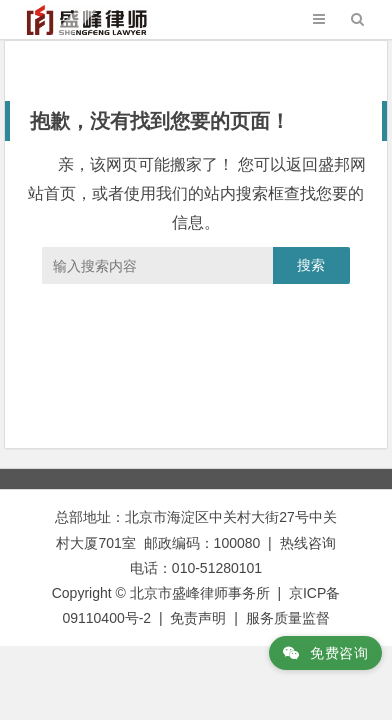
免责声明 (198, 618)
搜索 (311, 265)
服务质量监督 (288, 618)
